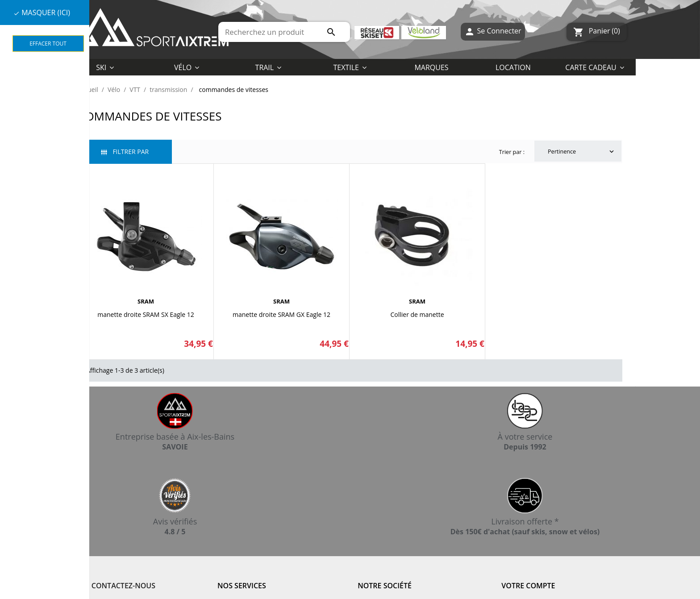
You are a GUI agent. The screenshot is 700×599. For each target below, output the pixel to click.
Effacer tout (48, 44)
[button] (350, 67)
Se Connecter (493, 32)
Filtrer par (125, 152)
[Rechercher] (284, 32)
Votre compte (528, 586)
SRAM (146, 301)
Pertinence (582, 152)
